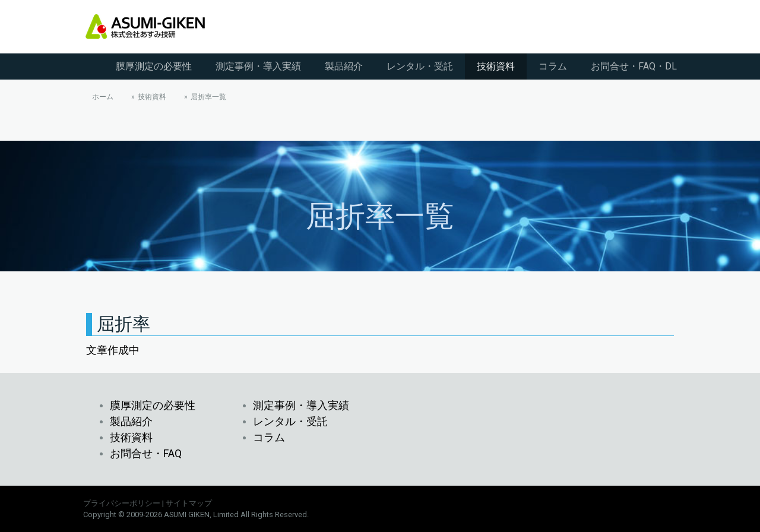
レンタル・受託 (420, 66)
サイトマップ (189, 503)
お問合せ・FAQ (146, 453)
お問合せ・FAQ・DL (634, 66)
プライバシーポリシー (122, 503)
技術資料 (496, 66)
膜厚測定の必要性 (154, 66)
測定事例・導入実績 (258, 66)
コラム (553, 66)
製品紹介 (344, 66)
